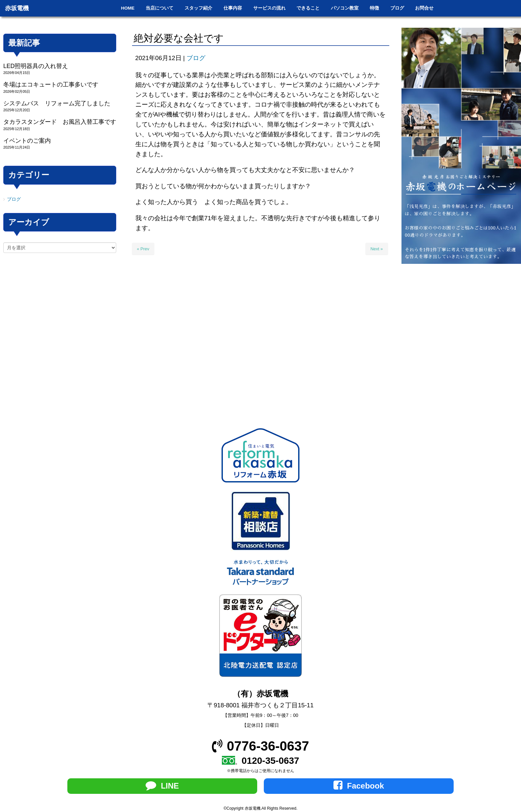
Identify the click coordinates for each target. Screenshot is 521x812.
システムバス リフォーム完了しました (57, 103)
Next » (377, 249)
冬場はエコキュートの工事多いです (51, 85)
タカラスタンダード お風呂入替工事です (60, 122)
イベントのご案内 (27, 141)
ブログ (196, 58)
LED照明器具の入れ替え (36, 66)
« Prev (143, 249)
